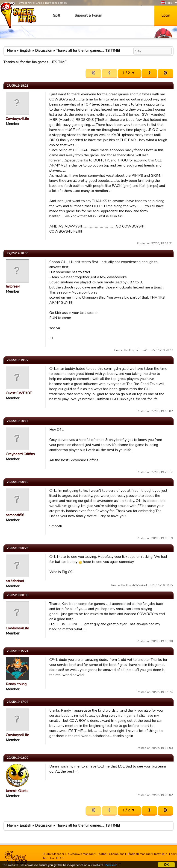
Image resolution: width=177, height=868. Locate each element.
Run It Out (57, 858)
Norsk (167, 3)
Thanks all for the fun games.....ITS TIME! (88, 51)
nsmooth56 (15, 515)
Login (166, 15)
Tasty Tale (160, 854)
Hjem (11, 51)
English (25, 51)
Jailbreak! (13, 286)
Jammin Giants (17, 791)
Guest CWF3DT (19, 393)
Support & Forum (88, 15)
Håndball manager (139, 854)
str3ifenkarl (15, 581)
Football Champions (111, 854)
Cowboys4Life (17, 119)
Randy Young (16, 684)
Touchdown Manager (81, 854)
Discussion (44, 51)
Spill (56, 15)
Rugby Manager (53, 854)
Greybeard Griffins (20, 454)
